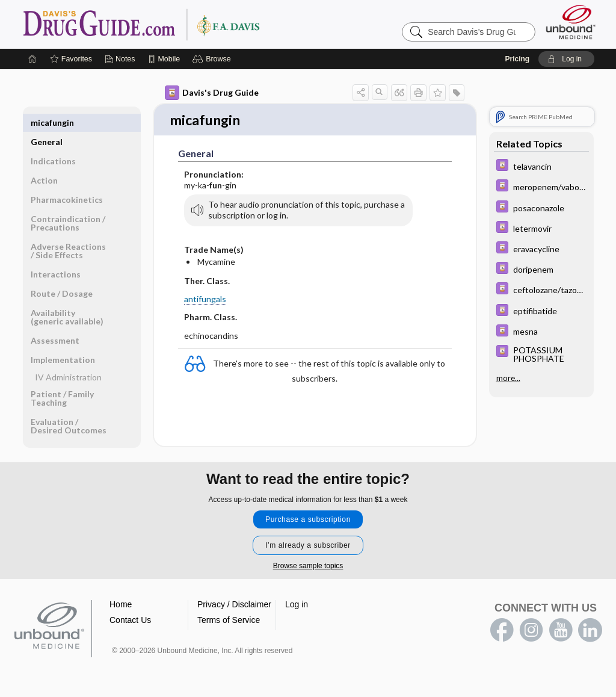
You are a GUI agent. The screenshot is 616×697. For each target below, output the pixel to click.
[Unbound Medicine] (571, 22)
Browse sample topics (308, 566)
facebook (502, 631)
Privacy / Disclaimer (234, 605)
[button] (213, 59)
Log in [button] (297, 605)
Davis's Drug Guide (212, 93)
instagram (531, 631)
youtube (561, 631)
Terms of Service (229, 621)
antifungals (205, 300)
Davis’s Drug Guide (172, 24)
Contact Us (130, 621)
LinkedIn (590, 631)
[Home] (32, 59)
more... (508, 378)
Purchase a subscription (308, 520)
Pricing (517, 59)
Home (121, 605)
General (47, 122)
